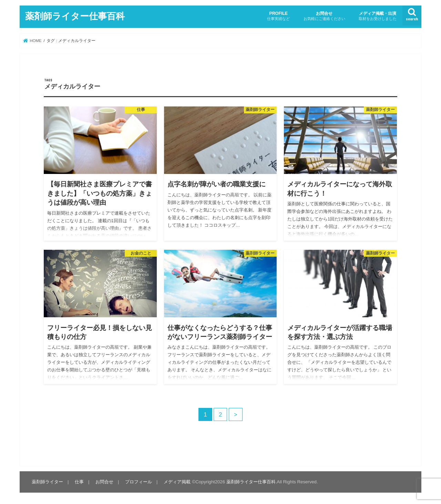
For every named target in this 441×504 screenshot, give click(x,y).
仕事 (79, 482)
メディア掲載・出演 (378, 16)
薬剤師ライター (47, 482)
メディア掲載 (177, 482)
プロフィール (139, 482)
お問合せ (324, 16)
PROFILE (278, 16)
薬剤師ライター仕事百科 (75, 16)
